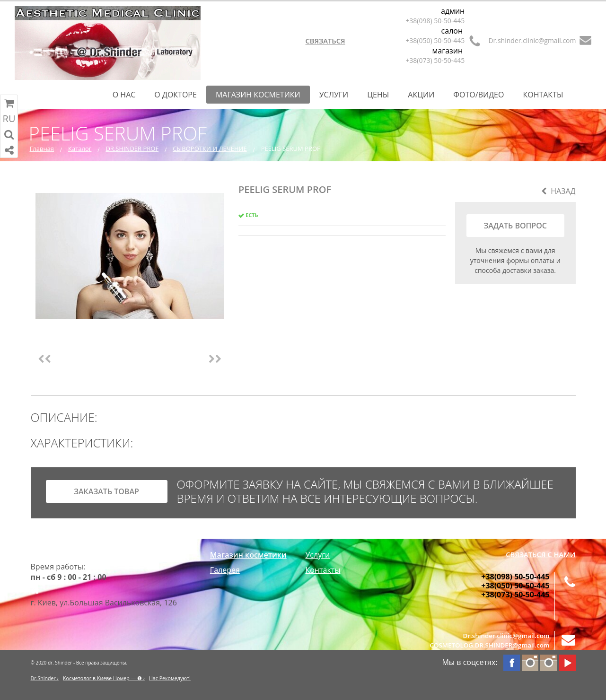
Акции (421, 95)
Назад (558, 191)
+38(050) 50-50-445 (435, 40)
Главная (42, 149)
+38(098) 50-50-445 (435, 21)
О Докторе (176, 95)
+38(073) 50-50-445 (435, 60)
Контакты (543, 95)
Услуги (334, 95)
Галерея (225, 570)
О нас (124, 95)
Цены (378, 95)
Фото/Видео (479, 95)
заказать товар (106, 491)
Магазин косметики (258, 95)
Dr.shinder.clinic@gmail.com (532, 40)
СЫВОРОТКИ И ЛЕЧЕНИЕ (210, 149)
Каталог (80, 149)
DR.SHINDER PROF (132, 149)
